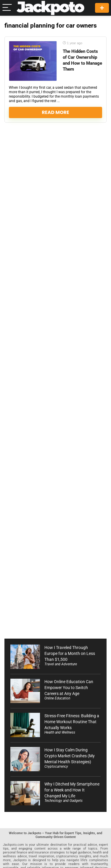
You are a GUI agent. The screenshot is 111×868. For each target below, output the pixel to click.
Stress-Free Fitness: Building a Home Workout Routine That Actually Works (72, 722)
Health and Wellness (60, 732)
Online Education (57, 698)
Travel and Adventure (61, 664)
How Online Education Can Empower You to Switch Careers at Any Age (69, 688)
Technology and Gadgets (63, 801)
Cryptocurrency (56, 767)
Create (102, 8)
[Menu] (7, 8)
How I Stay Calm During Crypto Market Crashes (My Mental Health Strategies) (70, 756)
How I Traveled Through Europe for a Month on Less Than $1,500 (70, 653)
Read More (55, 112)
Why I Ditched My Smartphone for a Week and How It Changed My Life (72, 790)
